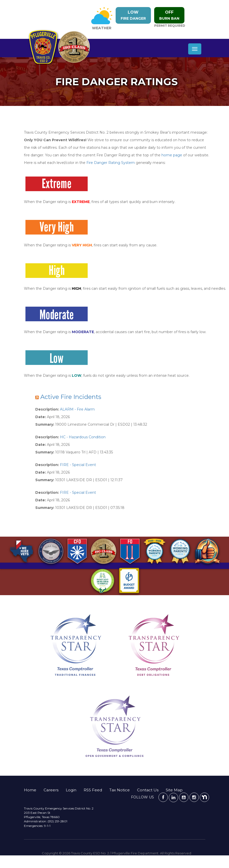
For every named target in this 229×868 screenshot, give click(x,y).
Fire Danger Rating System (111, 163)
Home (30, 790)
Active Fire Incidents (71, 397)
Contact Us (148, 790)
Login (71, 790)
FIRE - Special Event (78, 465)
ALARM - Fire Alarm (77, 409)
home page (172, 155)
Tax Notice (120, 790)
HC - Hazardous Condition (83, 437)
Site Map (174, 790)
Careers (51, 790)
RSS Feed (93, 790)
